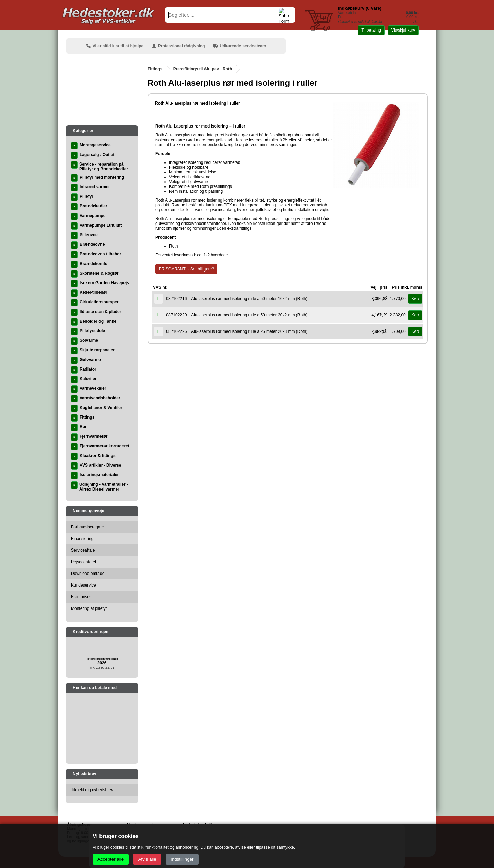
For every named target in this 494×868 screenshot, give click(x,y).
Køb (415, 299)
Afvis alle (147, 859)
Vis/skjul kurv (403, 30)
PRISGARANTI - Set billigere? (186, 269)
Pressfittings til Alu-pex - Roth (203, 69)
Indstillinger (182, 859)
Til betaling (371, 30)
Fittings (155, 69)
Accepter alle (111, 859)
